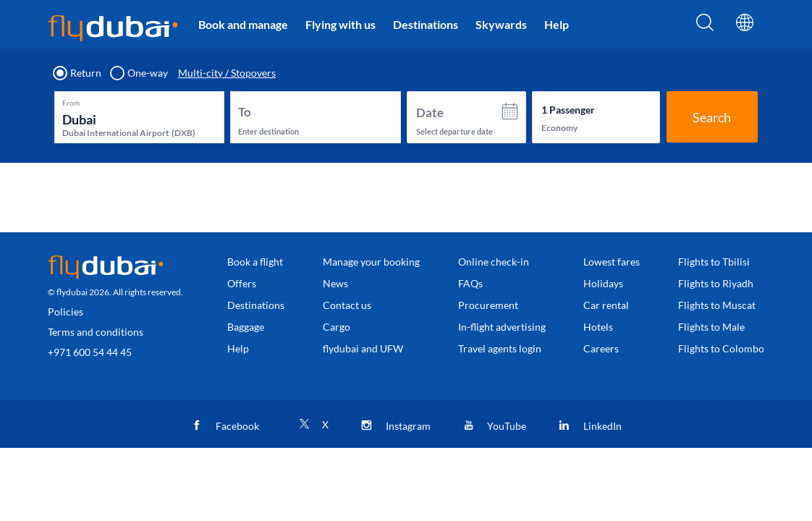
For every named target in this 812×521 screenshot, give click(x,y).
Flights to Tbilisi (714, 262)
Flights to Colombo (721, 348)
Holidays (603, 283)
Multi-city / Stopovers (227, 73)
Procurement (488, 305)
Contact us (347, 305)
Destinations (426, 24)
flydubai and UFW (363, 348)
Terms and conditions (96, 332)
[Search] (705, 27)
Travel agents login (500, 348)
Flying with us (341, 24)
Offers (242, 283)
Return (78, 73)
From (71, 103)
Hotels (598, 327)
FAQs (470, 283)
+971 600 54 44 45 (90, 352)
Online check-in (494, 262)
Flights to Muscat (717, 305)
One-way (140, 73)
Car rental (606, 305)
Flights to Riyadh (716, 283)
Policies (65, 312)
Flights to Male (711, 327)
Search (712, 117)
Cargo (337, 327)
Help (557, 24)
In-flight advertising (502, 327)
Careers (601, 348)
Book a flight (255, 262)
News (335, 283)
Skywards (501, 24)
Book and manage (243, 24)
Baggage (246, 327)
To (245, 112)
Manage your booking (371, 262)
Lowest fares (612, 262)
